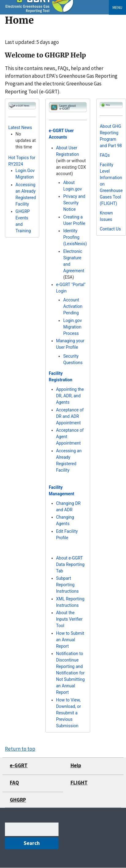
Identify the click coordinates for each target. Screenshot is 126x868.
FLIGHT (79, 783)
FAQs (105, 155)
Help (76, 765)
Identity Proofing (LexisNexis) (75, 237)
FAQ (14, 783)
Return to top (20, 749)
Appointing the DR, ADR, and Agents (70, 396)
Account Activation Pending (73, 306)
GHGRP (18, 800)
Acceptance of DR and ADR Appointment (70, 416)
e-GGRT (19, 765)
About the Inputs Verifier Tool (69, 619)
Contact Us (110, 229)
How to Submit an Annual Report (70, 640)
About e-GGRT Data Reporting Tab (70, 564)
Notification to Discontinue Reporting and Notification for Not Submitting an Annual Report (71, 673)
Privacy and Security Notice (74, 203)
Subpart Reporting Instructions (67, 585)
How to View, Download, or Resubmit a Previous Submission (69, 713)
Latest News (20, 128)
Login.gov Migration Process (73, 327)
